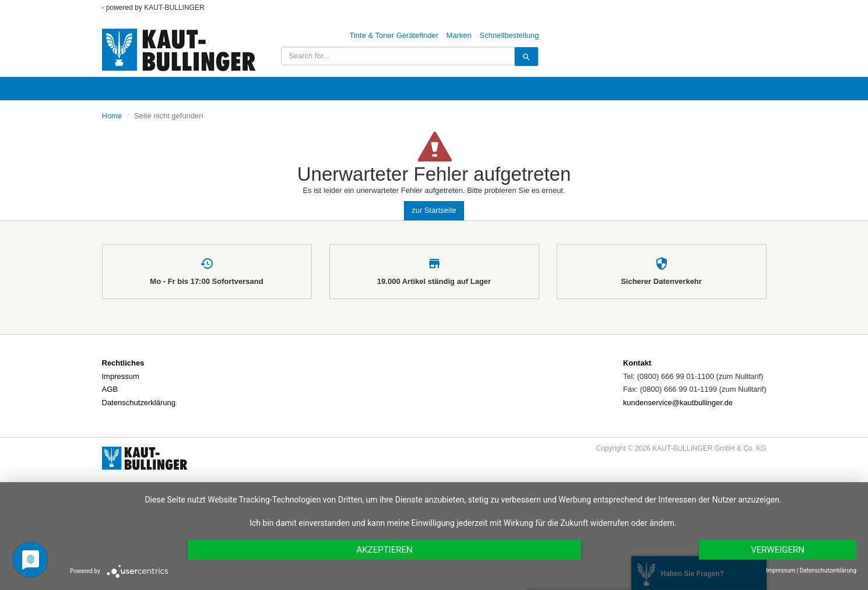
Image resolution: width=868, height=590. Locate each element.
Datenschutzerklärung (139, 403)
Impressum (121, 376)
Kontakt (637, 363)
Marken (459, 35)
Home (112, 116)
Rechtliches (123, 363)
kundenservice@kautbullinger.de (678, 403)
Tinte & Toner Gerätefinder (394, 35)
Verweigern (778, 550)
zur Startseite (434, 210)
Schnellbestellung (509, 35)
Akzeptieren (384, 550)
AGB (110, 389)
